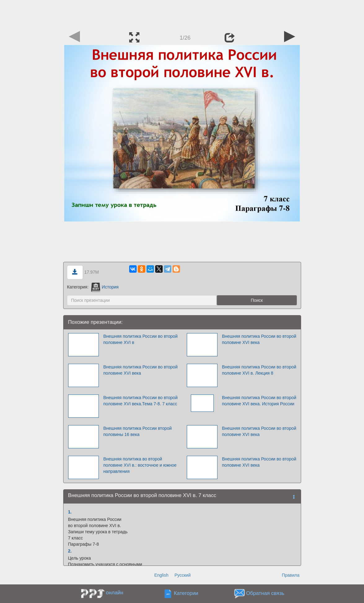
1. (70, 512)
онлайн (115, 593)
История (105, 287)
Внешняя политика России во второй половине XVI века (259, 339)
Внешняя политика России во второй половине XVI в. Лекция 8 (259, 370)
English (161, 575)
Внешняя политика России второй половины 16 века (137, 431)
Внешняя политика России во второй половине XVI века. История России (259, 401)
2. (70, 551)
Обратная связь (265, 594)
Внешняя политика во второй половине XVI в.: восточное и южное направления (140, 465)
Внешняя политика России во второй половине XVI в (140, 339)
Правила (291, 575)
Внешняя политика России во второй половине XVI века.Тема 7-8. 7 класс (140, 401)
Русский (182, 575)
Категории (186, 594)
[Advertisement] (182, 14)
